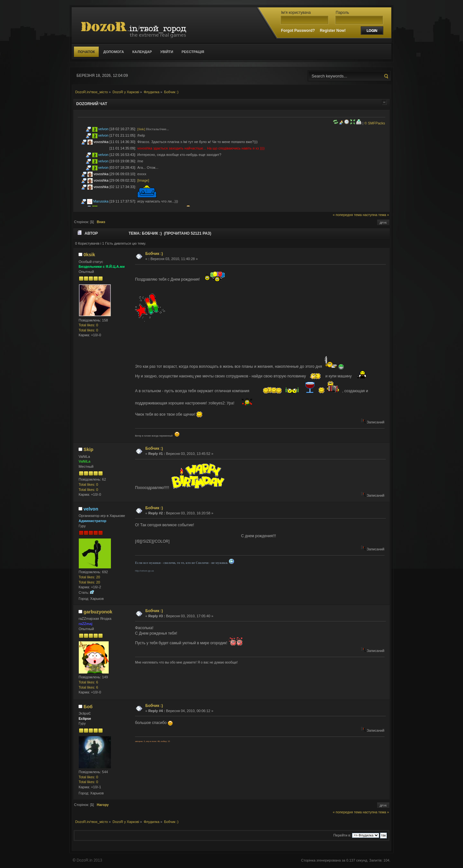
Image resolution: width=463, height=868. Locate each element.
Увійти (167, 52)
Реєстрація (193, 52)
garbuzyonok (98, 612)
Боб (88, 707)
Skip (88, 449)
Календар (142, 52)
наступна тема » (376, 215)
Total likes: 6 (89, 682)
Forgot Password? (298, 31)
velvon (104, 129)
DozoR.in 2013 (89, 860)
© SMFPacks (375, 123)
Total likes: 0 (89, 325)
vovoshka (101, 142)
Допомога (113, 52)
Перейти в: (342, 835)
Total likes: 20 (90, 577)
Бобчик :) (154, 254)
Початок (86, 52)
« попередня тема (347, 215)
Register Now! (333, 31)
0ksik (89, 255)
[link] (141, 129)
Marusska (101, 201)
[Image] (143, 180)
